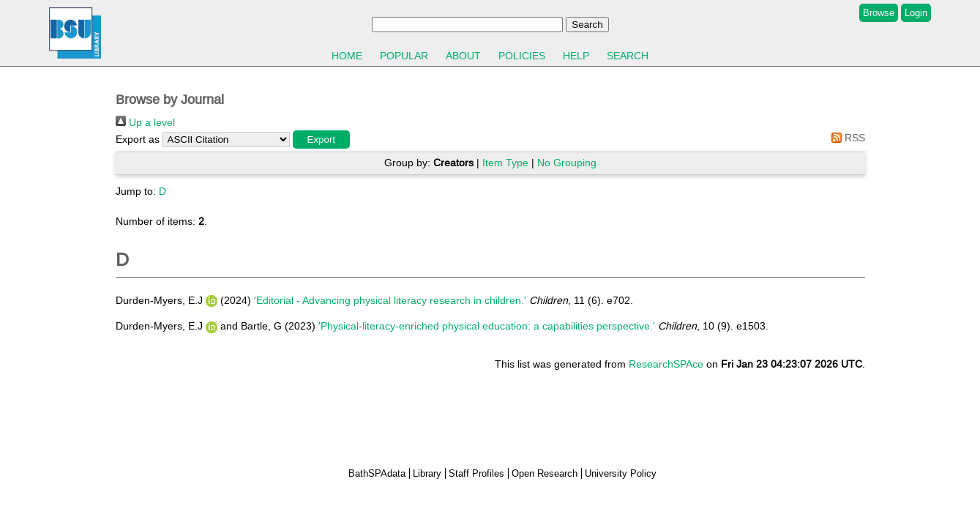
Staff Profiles (476, 473)
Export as (138, 139)
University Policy (621, 473)
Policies (522, 56)
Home (347, 56)
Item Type (505, 163)
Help (576, 56)
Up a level (145, 122)
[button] (322, 140)
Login (916, 13)
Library (427, 473)
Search (628, 56)
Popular (404, 56)
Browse (879, 13)
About (463, 56)
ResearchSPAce (666, 364)
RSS (846, 138)
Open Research (545, 473)
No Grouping (567, 163)
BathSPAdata (377, 473)
